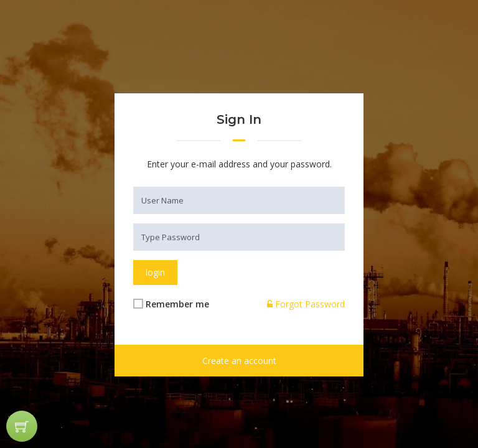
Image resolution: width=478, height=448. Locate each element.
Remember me (177, 304)
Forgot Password (306, 304)
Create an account (239, 361)
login (155, 272)
